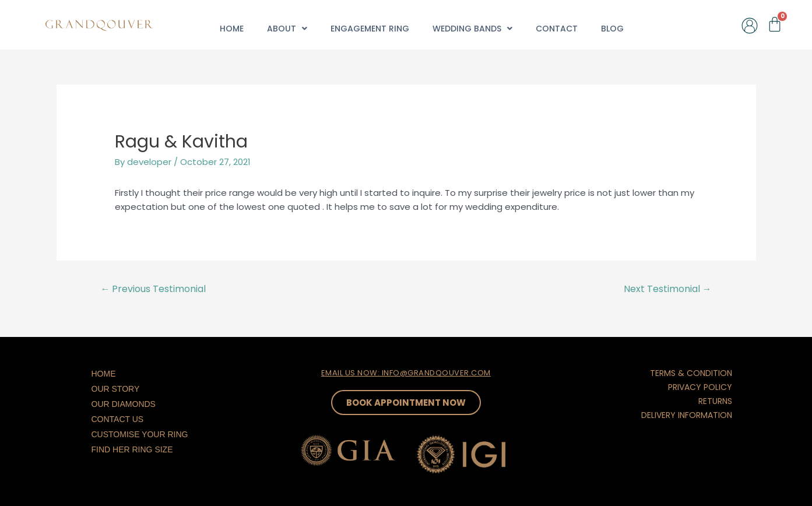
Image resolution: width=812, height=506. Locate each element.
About (287, 29)
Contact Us (118, 419)
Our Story (116, 389)
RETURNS (715, 401)
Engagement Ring (370, 29)
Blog (612, 29)
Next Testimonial (668, 289)
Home (232, 29)
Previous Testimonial (153, 289)
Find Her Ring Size (132, 449)
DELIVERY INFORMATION (687, 415)
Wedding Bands (472, 29)
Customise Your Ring (140, 434)
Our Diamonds (124, 404)
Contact (557, 29)
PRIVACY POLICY (700, 387)
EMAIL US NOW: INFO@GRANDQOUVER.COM (406, 373)
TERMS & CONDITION (691, 373)
